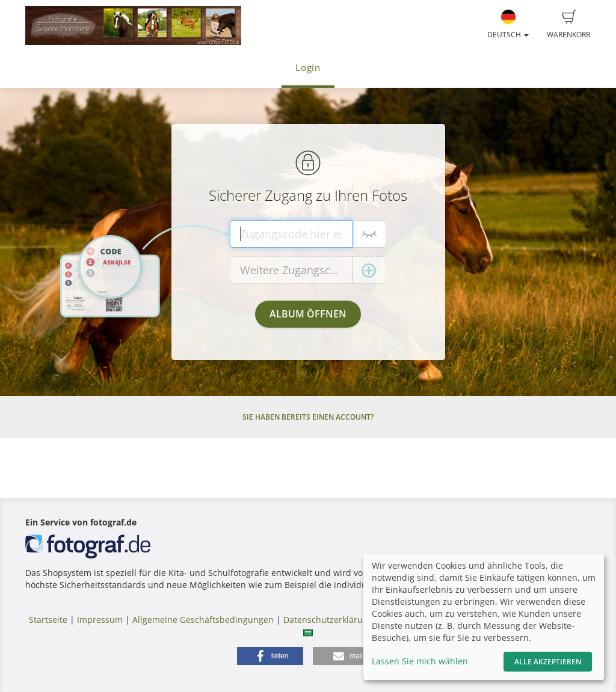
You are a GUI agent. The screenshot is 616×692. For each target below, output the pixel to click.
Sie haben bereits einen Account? (308, 417)
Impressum (100, 620)
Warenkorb (569, 25)
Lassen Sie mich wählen (420, 661)
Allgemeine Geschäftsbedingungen (203, 620)
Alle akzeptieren (548, 662)
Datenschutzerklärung (328, 620)
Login (308, 68)
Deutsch (508, 25)
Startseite (48, 620)
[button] (270, 656)
